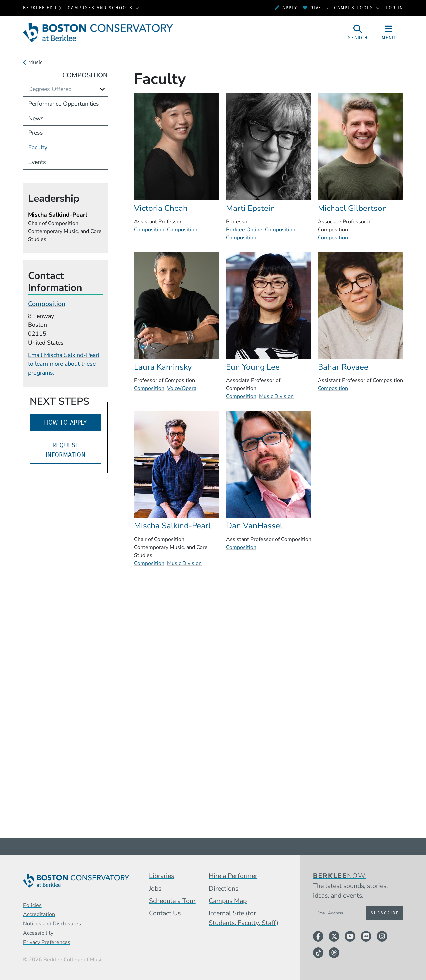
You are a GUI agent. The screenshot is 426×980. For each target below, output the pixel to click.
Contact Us (165, 913)
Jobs (155, 888)
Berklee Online (244, 230)
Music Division (276, 396)
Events (37, 162)
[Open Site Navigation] (389, 32)
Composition (149, 230)
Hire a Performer (233, 876)
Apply (286, 8)
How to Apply (65, 422)
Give (312, 8)
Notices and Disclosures (52, 924)
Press (36, 133)
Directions (223, 888)
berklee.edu (40, 8)
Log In (394, 8)
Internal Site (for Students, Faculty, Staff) (243, 918)
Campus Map (228, 901)
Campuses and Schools (101, 8)
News (36, 118)
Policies (32, 905)
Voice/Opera (182, 388)
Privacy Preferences (47, 942)
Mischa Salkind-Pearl (58, 215)
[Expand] (102, 89)
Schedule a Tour (172, 901)
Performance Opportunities (64, 104)
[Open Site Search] (358, 32)
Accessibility (38, 933)
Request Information (65, 450)
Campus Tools (355, 8)
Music (35, 62)
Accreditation (39, 914)
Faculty (38, 147)
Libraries (162, 876)
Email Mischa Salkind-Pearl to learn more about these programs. (64, 364)
